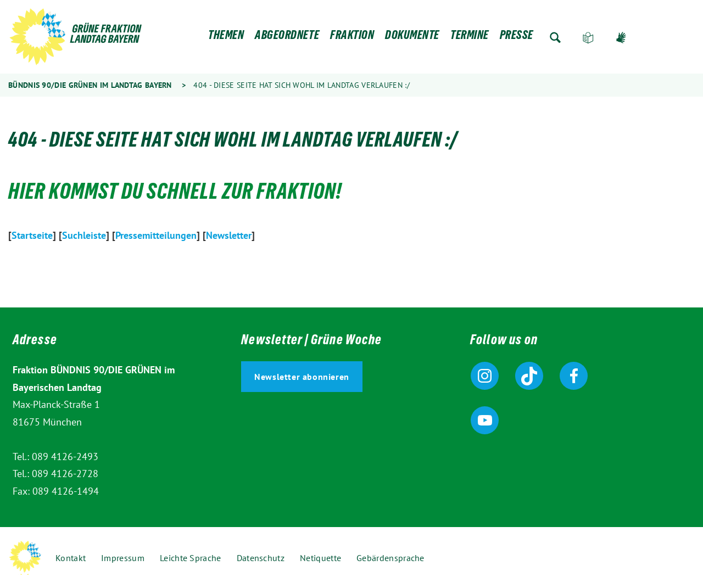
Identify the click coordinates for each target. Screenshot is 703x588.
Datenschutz (261, 558)
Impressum (123, 558)
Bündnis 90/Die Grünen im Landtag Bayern (90, 85)
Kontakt (71, 558)
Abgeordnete (287, 38)
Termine (470, 38)
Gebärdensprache (621, 38)
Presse (517, 38)
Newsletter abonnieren (302, 377)
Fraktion (352, 38)
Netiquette (320, 558)
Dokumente (412, 38)
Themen (226, 38)
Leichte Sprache (588, 38)
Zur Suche (555, 38)
